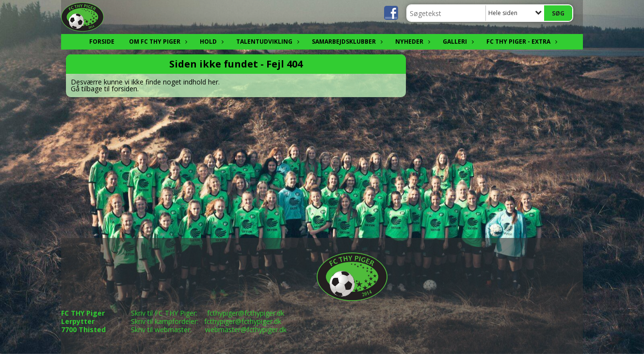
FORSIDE (102, 42)
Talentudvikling (267, 42)
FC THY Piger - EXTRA (521, 42)
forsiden (124, 89)
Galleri (457, 42)
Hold (211, 42)
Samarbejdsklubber (346, 42)
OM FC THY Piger (157, 42)
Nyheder (412, 42)
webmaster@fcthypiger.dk (246, 329)
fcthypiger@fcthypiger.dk (246, 313)
